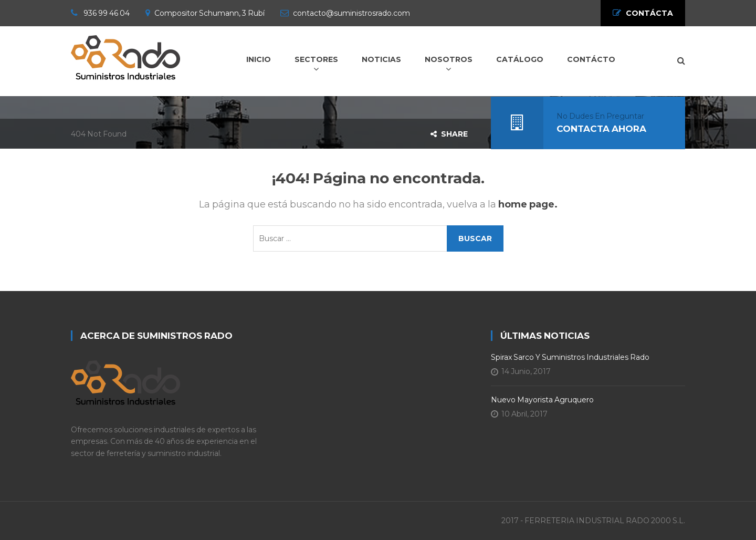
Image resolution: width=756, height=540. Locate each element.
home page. (528, 204)
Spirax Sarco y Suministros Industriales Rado (570, 357)
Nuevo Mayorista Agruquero (542, 400)
